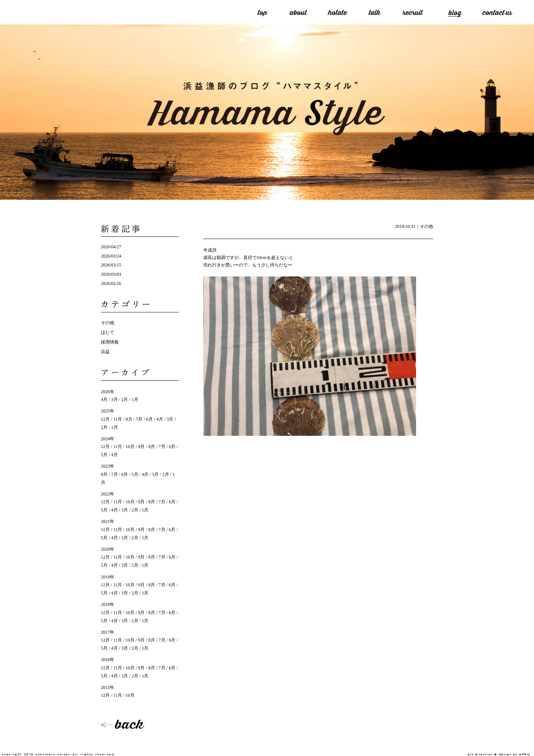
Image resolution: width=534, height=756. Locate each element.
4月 (104, 399)
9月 (141, 447)
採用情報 (110, 342)
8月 (129, 419)
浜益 (105, 352)
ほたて (108, 332)
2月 (125, 399)
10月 (130, 447)
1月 (135, 399)
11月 (118, 419)
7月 (139, 419)
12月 (105, 419)
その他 (426, 226)
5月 (135, 474)
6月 (149, 419)
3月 (115, 399)
